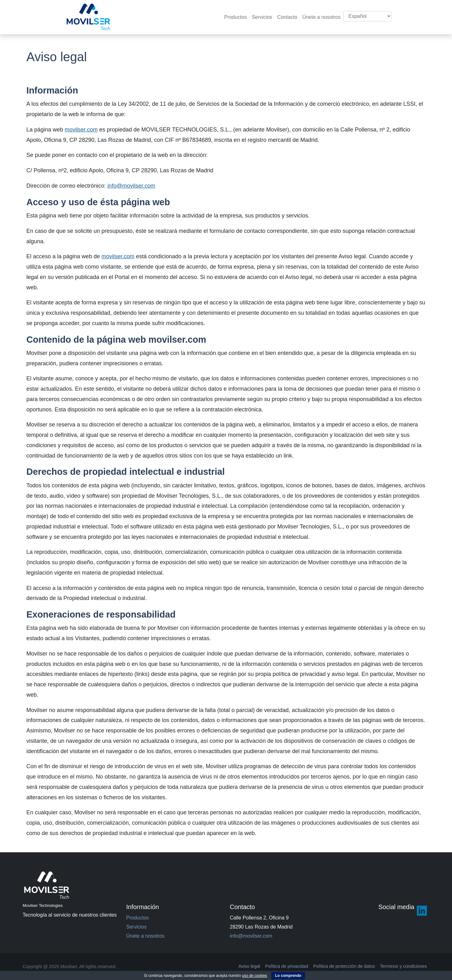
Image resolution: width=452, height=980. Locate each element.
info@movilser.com (131, 186)
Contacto (287, 17)
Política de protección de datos (344, 966)
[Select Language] (367, 16)
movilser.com (81, 130)
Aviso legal (249, 966)
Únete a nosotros (321, 17)
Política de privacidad (287, 966)
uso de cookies (255, 976)
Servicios (262, 17)
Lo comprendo (288, 976)
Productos (235, 17)
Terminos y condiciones (403, 966)
